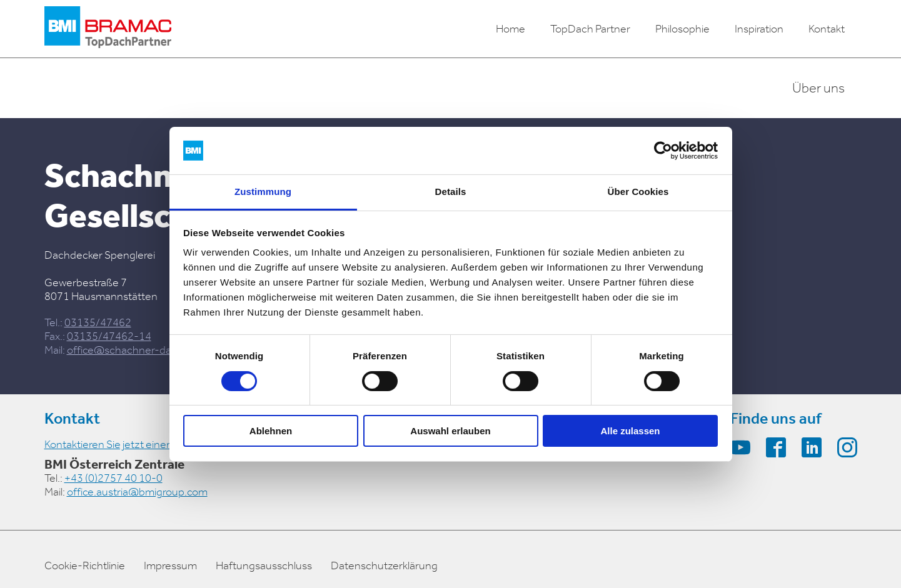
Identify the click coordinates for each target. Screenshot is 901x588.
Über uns (818, 88)
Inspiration (759, 29)
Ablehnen (271, 431)
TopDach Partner (590, 29)
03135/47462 (98, 322)
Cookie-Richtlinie (85, 566)
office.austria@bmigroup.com (137, 492)
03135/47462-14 (109, 336)
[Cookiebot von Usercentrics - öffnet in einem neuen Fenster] (663, 151)
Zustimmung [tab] (263, 192)
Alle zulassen (630, 431)
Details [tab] (451, 192)
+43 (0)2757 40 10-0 (113, 478)
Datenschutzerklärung (384, 566)
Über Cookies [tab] (638, 192)
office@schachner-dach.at (131, 350)
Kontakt (827, 29)
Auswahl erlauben (450, 431)
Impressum (170, 566)
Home (511, 29)
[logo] (108, 29)
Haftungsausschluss (264, 566)
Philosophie (682, 29)
